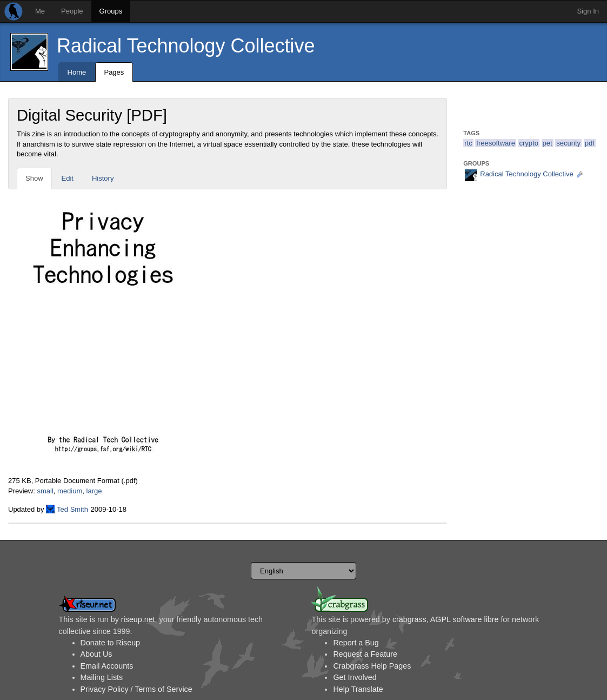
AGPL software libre (465, 619)
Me (40, 11)
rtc (468, 143)
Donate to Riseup (110, 643)
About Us (96, 654)
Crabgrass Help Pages (372, 666)
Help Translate (358, 689)
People (72, 11)
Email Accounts (107, 666)
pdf (590, 143)
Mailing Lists (102, 677)
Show (34, 178)
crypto (529, 143)
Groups (111, 11)
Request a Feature (365, 654)
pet (548, 143)
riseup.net (138, 619)
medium (70, 491)
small (45, 491)
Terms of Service (163, 689)
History (103, 178)
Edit (68, 178)
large (94, 491)
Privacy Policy (105, 689)
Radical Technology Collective (186, 46)
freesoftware (496, 143)
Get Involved (355, 677)
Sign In (588, 11)
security (568, 143)
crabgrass (409, 619)
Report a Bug (356, 643)
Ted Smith (72, 509)
